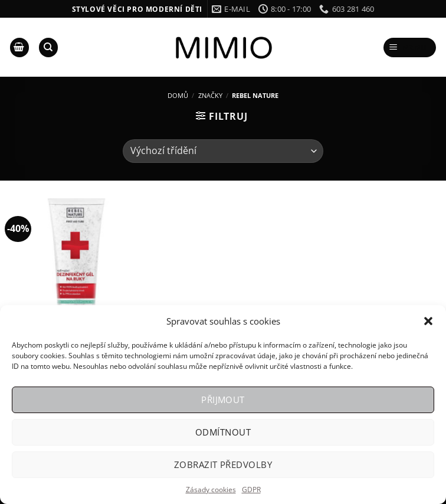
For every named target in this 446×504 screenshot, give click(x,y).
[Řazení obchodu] (223, 151)
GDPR (251, 490)
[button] (428, 321)
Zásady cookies (211, 490)
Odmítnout (223, 432)
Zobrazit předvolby (223, 464)
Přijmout (223, 400)
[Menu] (410, 48)
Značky (210, 95)
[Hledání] (48, 48)
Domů (178, 95)
